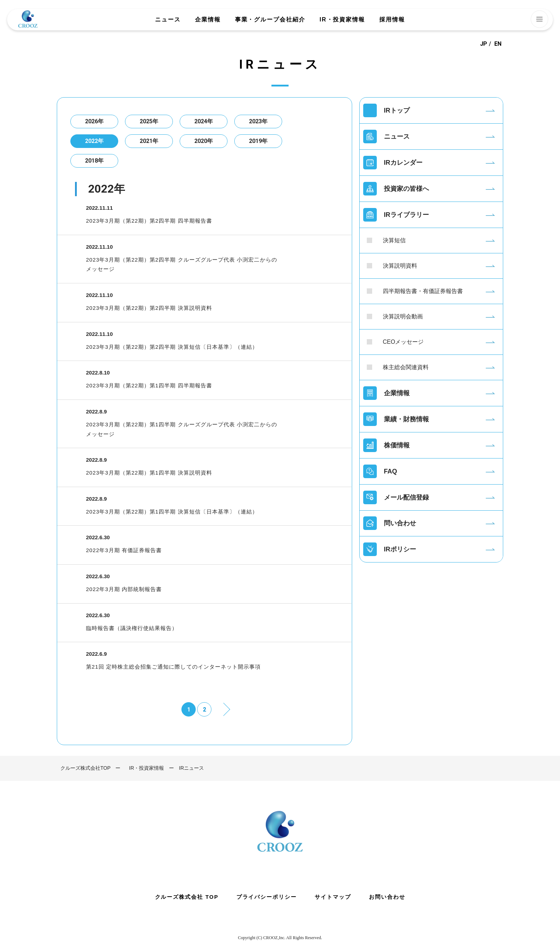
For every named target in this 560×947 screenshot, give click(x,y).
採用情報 (392, 20)
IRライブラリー (406, 215)
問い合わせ (400, 524)
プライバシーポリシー (267, 897)
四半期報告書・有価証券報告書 (423, 291)
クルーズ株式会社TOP (86, 768)
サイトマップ (333, 897)
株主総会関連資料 (406, 367)
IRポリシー (400, 550)
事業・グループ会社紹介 (270, 20)
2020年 (204, 141)
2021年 (149, 141)
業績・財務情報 (406, 419)
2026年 (94, 121)
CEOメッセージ (403, 342)
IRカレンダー (403, 163)
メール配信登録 (406, 497)
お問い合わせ (387, 897)
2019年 (258, 141)
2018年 (94, 161)
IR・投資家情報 (342, 20)
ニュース (168, 20)
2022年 (94, 141)
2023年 (258, 121)
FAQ (391, 471)
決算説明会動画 (403, 316)
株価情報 (397, 445)
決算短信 (394, 240)
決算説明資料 (400, 266)
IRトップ (397, 110)
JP (484, 44)
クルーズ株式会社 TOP (186, 897)
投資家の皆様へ (406, 189)
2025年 (149, 121)
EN (498, 44)
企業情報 (208, 20)
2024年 (204, 121)
